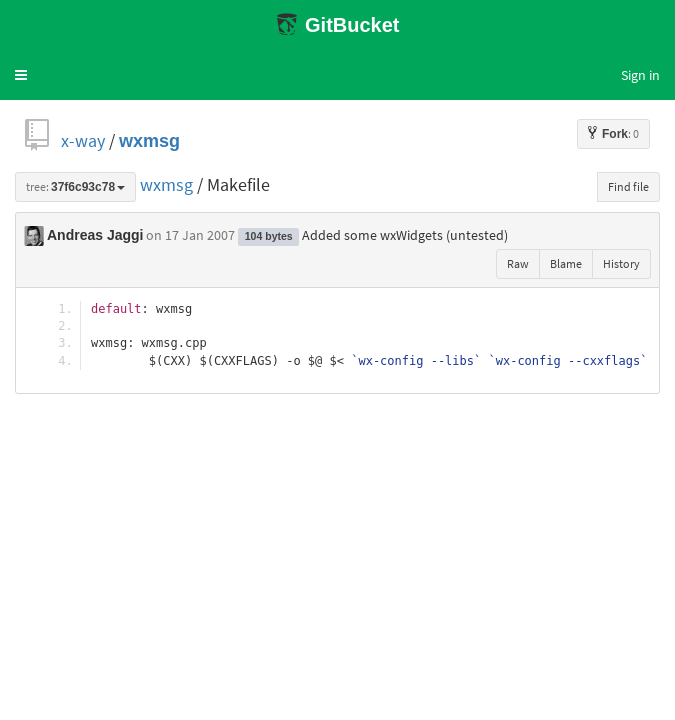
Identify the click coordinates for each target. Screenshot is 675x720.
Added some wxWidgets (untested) (405, 235)
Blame (566, 263)
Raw (518, 263)
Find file (628, 186)
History (621, 263)
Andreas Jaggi (95, 235)
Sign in (640, 75)
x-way (83, 140)
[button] (21, 75)
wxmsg (149, 140)
